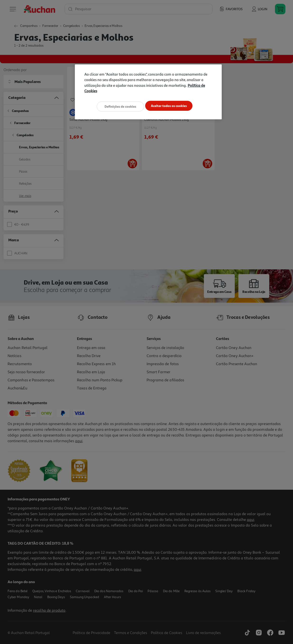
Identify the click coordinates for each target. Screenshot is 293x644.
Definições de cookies (118, 106)
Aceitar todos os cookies (171, 106)
